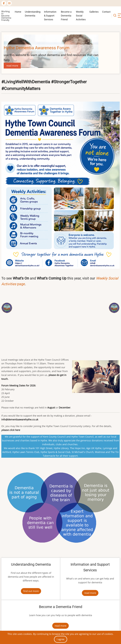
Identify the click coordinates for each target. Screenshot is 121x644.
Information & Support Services (50, 16)
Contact (106, 12)
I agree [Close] (61, 639)
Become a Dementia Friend (66, 16)
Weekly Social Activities (81, 16)
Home (18, 12)
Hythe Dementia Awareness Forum (37, 48)
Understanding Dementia (33, 14)
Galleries (94, 12)
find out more (31, 591)
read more (12, 66)
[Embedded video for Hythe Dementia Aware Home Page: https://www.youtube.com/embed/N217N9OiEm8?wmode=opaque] (61, 321)
